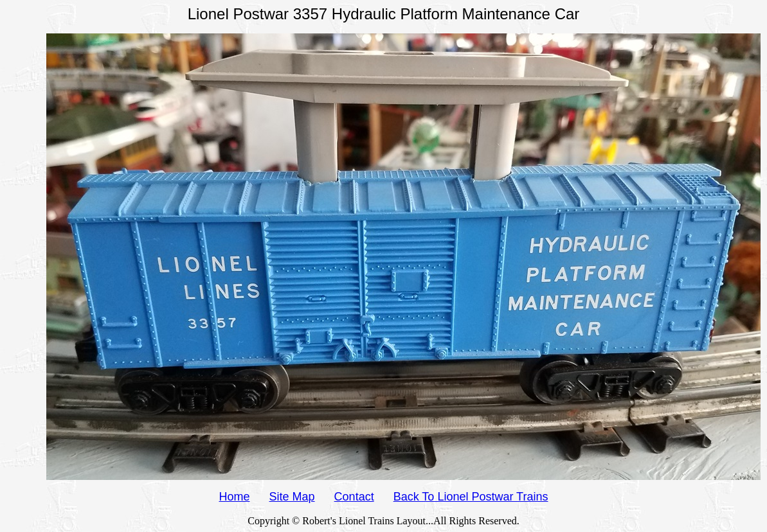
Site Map (292, 497)
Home (235, 497)
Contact (354, 497)
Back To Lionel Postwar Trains (471, 497)
